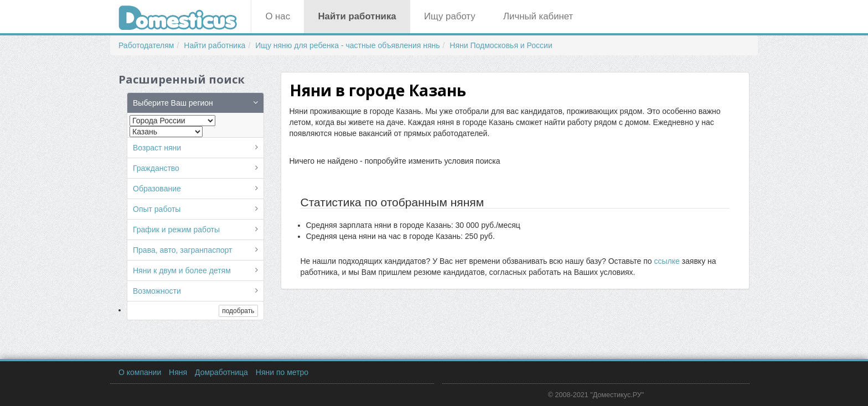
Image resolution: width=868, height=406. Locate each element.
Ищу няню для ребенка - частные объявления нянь (347, 45)
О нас (278, 16)
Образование (157, 189)
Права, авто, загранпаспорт (182, 250)
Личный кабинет (538, 16)
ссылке (666, 261)
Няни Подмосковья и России (501, 45)
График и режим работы (176, 230)
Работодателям (146, 45)
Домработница (221, 372)
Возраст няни (157, 148)
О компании (140, 372)
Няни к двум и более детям (182, 270)
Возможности (157, 291)
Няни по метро (282, 372)
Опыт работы (157, 209)
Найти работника (357, 16)
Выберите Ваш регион (173, 103)
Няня (178, 372)
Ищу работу (450, 16)
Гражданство (156, 168)
